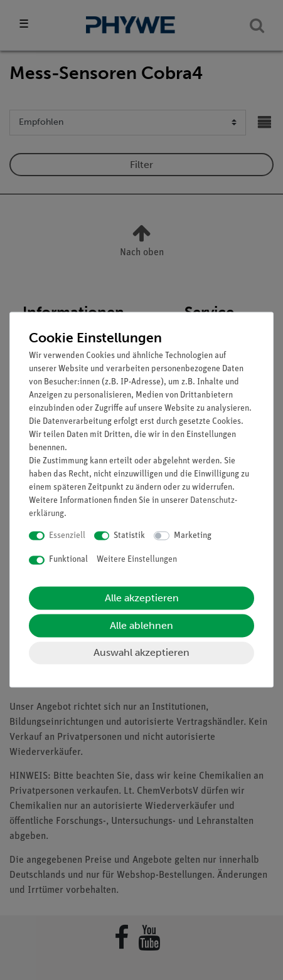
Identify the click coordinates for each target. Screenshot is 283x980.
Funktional (68, 560)
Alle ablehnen (141, 625)
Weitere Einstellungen (137, 560)
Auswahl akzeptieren (141, 652)
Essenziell (67, 536)
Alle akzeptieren (142, 598)
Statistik (129, 536)
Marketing (193, 536)
